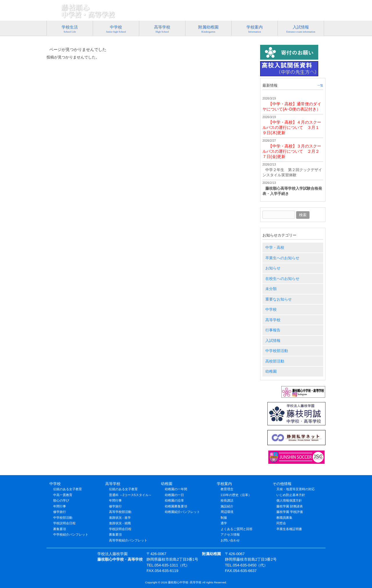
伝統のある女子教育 (68, 489)
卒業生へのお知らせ (282, 258)
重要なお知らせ (279, 299)
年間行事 (60, 506)
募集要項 (60, 529)
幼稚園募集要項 (176, 506)
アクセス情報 (312, 13)
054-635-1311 (304, 5)
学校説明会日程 (64, 523)
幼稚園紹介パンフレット (182, 512)
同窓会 (281, 523)
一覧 (320, 85)
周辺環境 (227, 512)
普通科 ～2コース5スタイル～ (130, 495)
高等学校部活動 (120, 512)
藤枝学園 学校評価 (290, 512)
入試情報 (273, 341)
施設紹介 (227, 506)
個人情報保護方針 (289, 500)
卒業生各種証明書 (289, 529)
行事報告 (273, 330)
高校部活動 (275, 361)
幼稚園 (271, 371)
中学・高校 (275, 247)
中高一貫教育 (63, 495)
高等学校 (273, 320)
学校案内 (224, 484)
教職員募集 (284, 518)
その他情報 (282, 484)
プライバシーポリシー (229, 13)
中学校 (271, 309)
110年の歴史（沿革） (236, 495)
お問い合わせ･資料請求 (274, 13)
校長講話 (227, 500)
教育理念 (227, 489)
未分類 (271, 289)
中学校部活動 (277, 351)
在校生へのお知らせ (282, 279)
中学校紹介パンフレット (71, 534)
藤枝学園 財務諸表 (290, 506)
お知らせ (273, 268)
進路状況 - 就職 (120, 523)
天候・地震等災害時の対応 (296, 489)
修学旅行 (60, 512)
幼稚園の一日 (174, 495)
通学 (224, 523)
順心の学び (61, 500)
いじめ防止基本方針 (291, 495)
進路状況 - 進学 (120, 518)
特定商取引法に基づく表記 (181, 13)
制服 (224, 518)
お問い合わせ (230, 540)
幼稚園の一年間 (176, 489)
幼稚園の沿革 (174, 500)
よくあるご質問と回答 (237, 529)
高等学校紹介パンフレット (128, 540)
